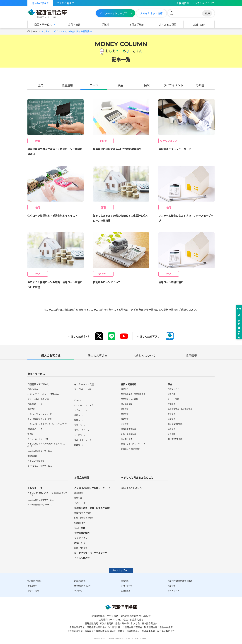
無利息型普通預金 (175, 424)
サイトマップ (173, 591)
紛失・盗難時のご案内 (84, 518)
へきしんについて (205, 3)
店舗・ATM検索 (81, 548)
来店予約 (31, 409)
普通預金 (172, 414)
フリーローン (80, 425)
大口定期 (172, 434)
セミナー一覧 (80, 503)
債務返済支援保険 (128, 429)
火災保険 (125, 424)
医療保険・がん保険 (129, 399)
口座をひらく (33, 389)
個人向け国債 (127, 439)
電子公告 (172, 586)
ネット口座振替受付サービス (40, 419)
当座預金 (172, 419)
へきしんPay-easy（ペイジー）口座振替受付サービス (47, 494)
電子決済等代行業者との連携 (180, 581)
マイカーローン (81, 410)
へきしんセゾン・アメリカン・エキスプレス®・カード (46, 445)
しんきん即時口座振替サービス (41, 500)
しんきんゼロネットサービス (40, 451)
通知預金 (172, 429)
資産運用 (67, 85)
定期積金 (172, 404)
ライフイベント (173, 85)
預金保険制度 (80, 581)
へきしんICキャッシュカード (40, 414)
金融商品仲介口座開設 (130, 449)
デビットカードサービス (38, 439)
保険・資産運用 (129, 384)
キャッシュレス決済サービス (40, 466)
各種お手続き (137, 24)
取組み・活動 (33, 591)
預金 (120, 85)
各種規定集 (126, 591)
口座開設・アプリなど (38, 384)
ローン (94, 85)
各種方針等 (32, 586)
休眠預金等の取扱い (83, 586)
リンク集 (78, 591)
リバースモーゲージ (83, 440)
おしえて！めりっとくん (131, 488)
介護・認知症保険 (128, 434)
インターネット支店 (84, 384)
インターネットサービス (114, 13)
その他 (200, 85)
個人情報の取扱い (35, 581)
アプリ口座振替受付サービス (40, 505)
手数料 (105, 24)
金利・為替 (74, 24)
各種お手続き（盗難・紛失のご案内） (93, 508)
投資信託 (125, 389)
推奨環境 (125, 581)
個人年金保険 (127, 404)
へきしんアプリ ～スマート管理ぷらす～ (45, 394)
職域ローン (79, 445)
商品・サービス (43, 24)
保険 (147, 85)
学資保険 (125, 414)
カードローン (80, 435)
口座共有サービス (35, 404)
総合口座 (172, 394)
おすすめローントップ (84, 405)
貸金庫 (30, 434)
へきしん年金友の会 (36, 461)
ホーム (34, 31)
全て (41, 85)
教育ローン (79, 420)
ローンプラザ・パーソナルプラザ (91, 553)
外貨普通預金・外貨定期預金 (180, 409)
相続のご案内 (80, 523)
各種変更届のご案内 (83, 513)
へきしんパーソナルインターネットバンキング (47, 424)
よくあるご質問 (168, 24)
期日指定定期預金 (175, 439)
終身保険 (125, 409)
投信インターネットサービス (133, 444)
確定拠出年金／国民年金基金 (133, 394)
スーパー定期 (173, 399)
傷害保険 (125, 419)
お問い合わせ (127, 586)
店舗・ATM (199, 24)
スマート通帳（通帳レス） (39, 399)
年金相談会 (32, 456)
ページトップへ (119, 570)
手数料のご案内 (82, 533)
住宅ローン (79, 415)
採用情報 (184, 3)
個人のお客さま (40, 3)
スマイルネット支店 (151, 13)
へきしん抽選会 (82, 558)
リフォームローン (82, 430)
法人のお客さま (65, 3)
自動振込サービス (35, 429)
